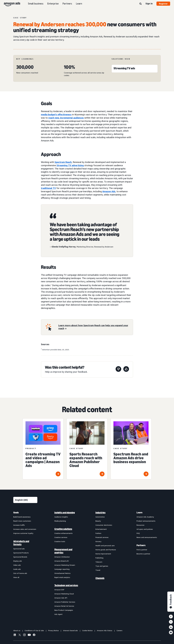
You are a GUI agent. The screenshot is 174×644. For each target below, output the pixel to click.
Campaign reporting (62, 569)
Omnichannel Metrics (62, 573)
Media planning (60, 521)
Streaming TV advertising (70, 165)
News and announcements (147, 537)
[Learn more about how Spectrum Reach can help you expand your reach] (94, 327)
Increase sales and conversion (25, 529)
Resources (140, 525)
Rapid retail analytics (62, 577)
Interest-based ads (70, 630)
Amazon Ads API (61, 598)
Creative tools (60, 541)
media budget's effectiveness (56, 114)
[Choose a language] (25, 500)
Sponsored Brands (20, 557)
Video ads (17, 565)
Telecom (99, 562)
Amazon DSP (59, 590)
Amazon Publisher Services (65, 602)
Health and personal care (105, 545)
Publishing (99, 558)
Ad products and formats (21, 543)
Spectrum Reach (63, 162)
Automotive (100, 517)
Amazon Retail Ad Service (64, 606)
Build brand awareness (22, 517)
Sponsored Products (21, 553)
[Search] (141, 4)
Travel (98, 570)
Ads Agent (58, 614)
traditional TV (48, 188)
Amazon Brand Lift (62, 561)
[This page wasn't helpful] (118, 369)
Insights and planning (65, 513)
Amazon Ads (109, 191)
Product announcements (146, 521)
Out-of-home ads (20, 573)
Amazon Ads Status (105, 630)
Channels (100, 578)
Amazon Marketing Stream (65, 565)
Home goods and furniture (106, 550)
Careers (120, 630)
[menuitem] (25, 563)
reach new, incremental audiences (66, 118)
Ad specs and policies (145, 529)
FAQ (138, 533)
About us (17, 630)
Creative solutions (63, 529)
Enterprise (53, 4)
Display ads (18, 561)
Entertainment (101, 529)
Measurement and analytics (63, 551)
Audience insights (61, 517)
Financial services (102, 537)
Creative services (61, 537)
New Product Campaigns (64, 610)
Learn (79, 4)
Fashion (98, 533)
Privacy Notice (53, 630)
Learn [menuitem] (139, 513)
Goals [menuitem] (16, 513)
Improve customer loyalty (23, 533)
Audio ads (17, 569)
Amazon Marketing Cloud (64, 594)
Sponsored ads (19, 549)
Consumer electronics (104, 525)
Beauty (98, 521)
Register (163, 4)
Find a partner (142, 550)
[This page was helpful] (126, 369)
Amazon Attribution (62, 557)
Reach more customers (22, 521)
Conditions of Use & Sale (34, 630)
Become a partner (143, 554)
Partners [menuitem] (141, 545)
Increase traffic (19, 525)
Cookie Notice (87, 630)
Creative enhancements (63, 533)
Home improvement (103, 554)
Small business (36, 4)
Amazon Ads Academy (145, 517)
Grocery (98, 541)
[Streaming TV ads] (124, 69)
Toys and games (102, 566)
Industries (100, 513)
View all (16, 577)
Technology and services (66, 585)
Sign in (149, 3)
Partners (67, 4)
